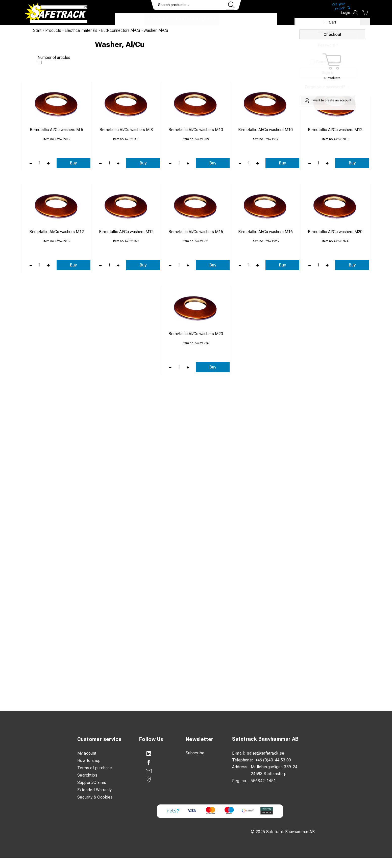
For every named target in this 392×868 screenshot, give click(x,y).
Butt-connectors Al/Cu (120, 30)
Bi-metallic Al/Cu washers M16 (196, 232)
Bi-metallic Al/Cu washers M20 (335, 232)
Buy (73, 163)
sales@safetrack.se (266, 753)
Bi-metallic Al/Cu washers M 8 (126, 130)
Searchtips (87, 775)
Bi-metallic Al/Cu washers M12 (335, 130)
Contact (233, 19)
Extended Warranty (95, 790)
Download (262, 19)
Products (130, 19)
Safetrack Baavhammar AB (265, 739)
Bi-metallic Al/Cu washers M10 (196, 130)
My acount (87, 753)
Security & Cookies (95, 797)
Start (37, 30)
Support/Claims (92, 783)
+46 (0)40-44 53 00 (273, 760)
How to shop (89, 761)
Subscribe (195, 753)
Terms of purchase (95, 768)
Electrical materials (81, 30)
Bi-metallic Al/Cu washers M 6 (56, 130)
